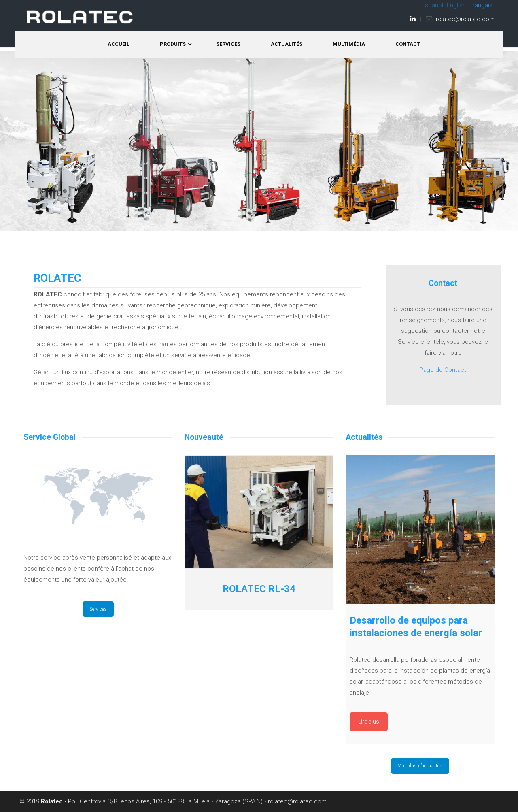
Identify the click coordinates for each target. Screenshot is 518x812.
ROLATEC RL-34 (259, 589)
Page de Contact (443, 370)
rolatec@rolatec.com (465, 19)
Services (98, 609)
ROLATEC (80, 17)
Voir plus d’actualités (420, 766)
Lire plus (369, 722)
